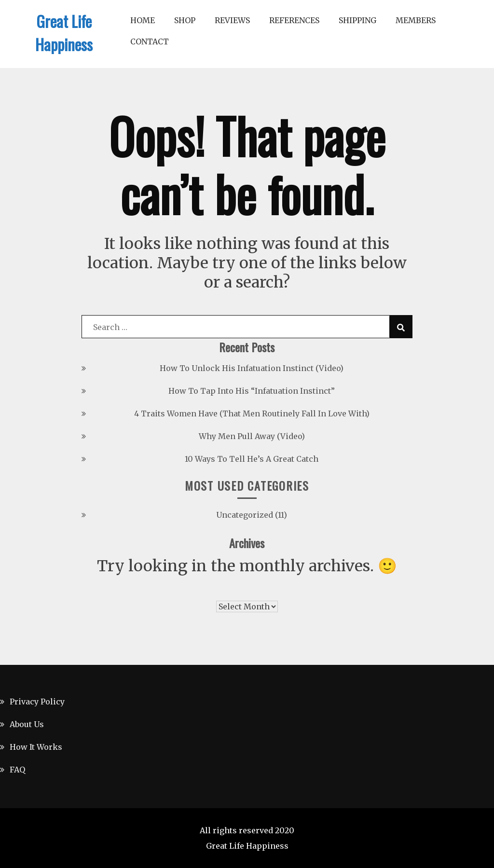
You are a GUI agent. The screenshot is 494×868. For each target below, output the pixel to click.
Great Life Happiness (64, 33)
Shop (185, 20)
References (294, 20)
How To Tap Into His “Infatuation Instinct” (252, 391)
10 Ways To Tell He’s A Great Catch (252, 459)
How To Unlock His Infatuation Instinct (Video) (252, 368)
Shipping (357, 20)
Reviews (232, 20)
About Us (27, 724)
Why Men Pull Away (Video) (252, 436)
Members (416, 20)
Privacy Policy (37, 702)
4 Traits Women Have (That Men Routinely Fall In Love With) (252, 413)
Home (143, 20)
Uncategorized (245, 515)
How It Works (36, 747)
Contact (150, 41)
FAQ (17, 770)
